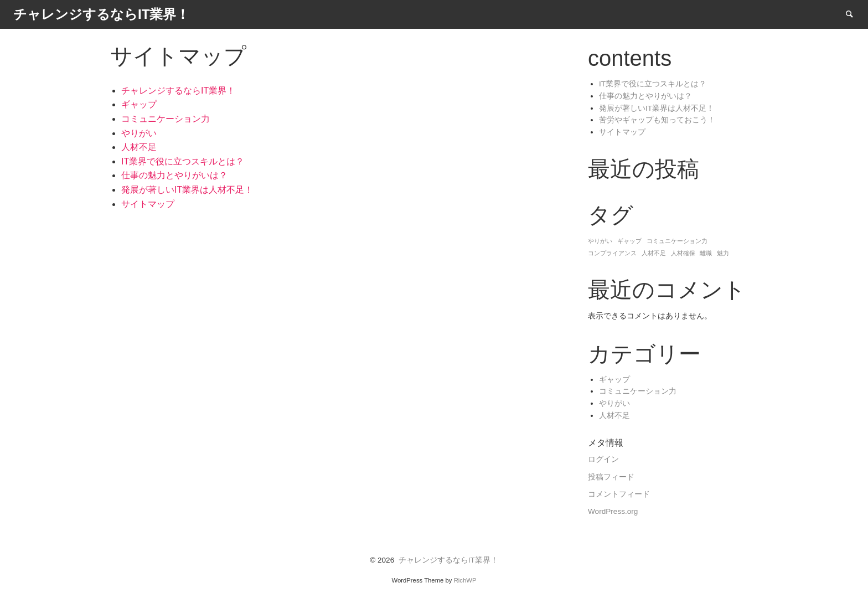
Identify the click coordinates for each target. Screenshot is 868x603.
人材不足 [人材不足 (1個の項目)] (654, 253)
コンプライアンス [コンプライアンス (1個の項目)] (612, 253)
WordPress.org (613, 511)
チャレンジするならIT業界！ (178, 91)
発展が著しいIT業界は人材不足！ (187, 190)
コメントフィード (619, 494)
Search (855, 14)
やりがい (139, 133)
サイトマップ (148, 204)
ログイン (603, 459)
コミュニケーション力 (166, 119)
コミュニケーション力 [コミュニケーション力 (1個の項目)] (677, 241)
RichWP (465, 580)
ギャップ (139, 104)
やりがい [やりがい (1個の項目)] (600, 241)
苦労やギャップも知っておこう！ (657, 120)
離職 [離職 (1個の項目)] (706, 253)
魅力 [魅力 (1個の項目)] (723, 253)
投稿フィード (611, 477)
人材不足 (139, 147)
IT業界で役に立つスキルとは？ (183, 161)
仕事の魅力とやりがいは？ (174, 175)
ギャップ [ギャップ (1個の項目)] (629, 241)
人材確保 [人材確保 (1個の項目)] (683, 253)
